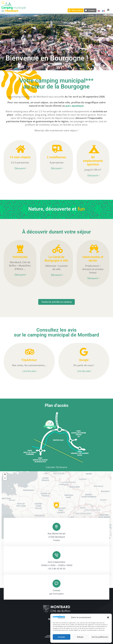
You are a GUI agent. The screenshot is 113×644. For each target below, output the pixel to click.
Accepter (62, 637)
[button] (108, 617)
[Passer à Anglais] (98, 11)
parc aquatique (75, 106)
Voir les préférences (100, 637)
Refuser (80, 637)
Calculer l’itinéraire (56, 467)
